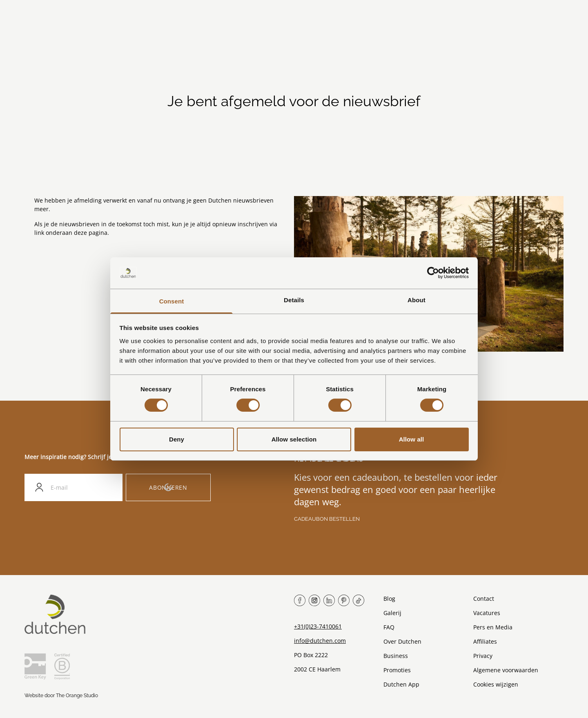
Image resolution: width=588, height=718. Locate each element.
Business (396, 656)
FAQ (389, 627)
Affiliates (485, 641)
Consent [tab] (172, 301)
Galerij (392, 613)
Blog (389, 599)
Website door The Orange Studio (61, 696)
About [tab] (416, 300)
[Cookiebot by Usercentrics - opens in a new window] (433, 273)
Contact (484, 599)
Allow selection (294, 439)
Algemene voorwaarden (506, 670)
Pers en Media (493, 627)
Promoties (397, 670)
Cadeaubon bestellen (327, 519)
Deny (177, 439)
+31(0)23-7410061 (318, 626)
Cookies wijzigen (496, 684)
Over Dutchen (402, 641)
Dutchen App (401, 684)
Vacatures (487, 613)
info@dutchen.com (320, 641)
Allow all (412, 439)
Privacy (483, 656)
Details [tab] (294, 300)
